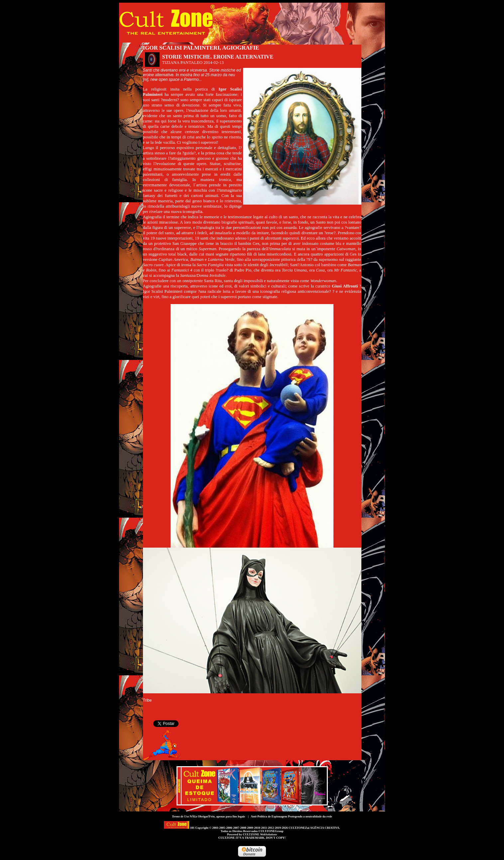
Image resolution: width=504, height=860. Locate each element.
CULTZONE (260, 834)
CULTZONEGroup (271, 831)
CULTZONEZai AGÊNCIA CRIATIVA (314, 828)
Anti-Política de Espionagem (269, 816)
